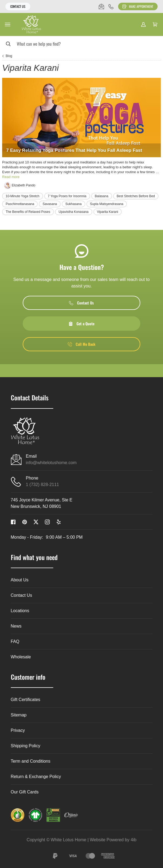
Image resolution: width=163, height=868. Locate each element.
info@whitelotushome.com (51, 463)
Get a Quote (81, 324)
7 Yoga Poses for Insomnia (67, 196)
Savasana (50, 204)
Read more (11, 177)
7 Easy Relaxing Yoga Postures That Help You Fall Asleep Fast (74, 150)
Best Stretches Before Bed (136, 196)
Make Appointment (138, 6)
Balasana (102, 196)
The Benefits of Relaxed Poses (28, 212)
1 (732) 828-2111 (43, 485)
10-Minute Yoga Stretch (23, 196)
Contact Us (18, 6)
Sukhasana (74, 204)
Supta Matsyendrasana (107, 204)
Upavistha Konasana (74, 212)
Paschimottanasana (20, 204)
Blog (9, 56)
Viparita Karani (108, 212)
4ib (133, 840)
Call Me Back (81, 344)
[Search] (81, 44)
